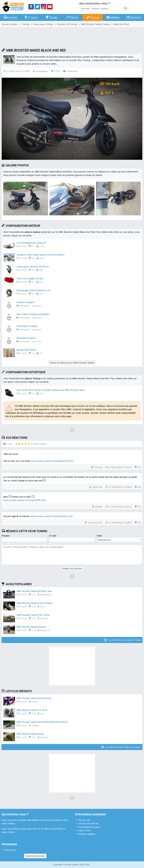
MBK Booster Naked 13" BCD (32, 710)
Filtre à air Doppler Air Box (30, 278)
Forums (10, 17)
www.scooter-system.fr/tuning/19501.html (51, 516)
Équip (51, 17)
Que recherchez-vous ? (95, 3)
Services (134, 17)
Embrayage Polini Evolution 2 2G (33, 290)
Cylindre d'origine (25, 302)
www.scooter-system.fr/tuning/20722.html (52, 461)
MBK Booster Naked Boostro (31, 627)
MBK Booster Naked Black (30, 734)
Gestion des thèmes (88, 823)
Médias (113, 17)
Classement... (11, 850)
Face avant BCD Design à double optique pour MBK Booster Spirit (51, 390)
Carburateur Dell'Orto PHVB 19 (33, 267)
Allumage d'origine (26, 338)
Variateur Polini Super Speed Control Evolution (41, 255)
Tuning (93, 17)
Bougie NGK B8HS (26, 350)
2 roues (31, 17)
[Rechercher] (126, 8)
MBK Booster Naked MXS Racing (34, 698)
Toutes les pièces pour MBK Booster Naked (72, 363)
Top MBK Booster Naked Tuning (122, 640)
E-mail (53, 536)
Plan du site (84, 820)
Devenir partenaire (35, 856)
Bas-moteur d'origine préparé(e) (33, 314)
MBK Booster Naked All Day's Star (34, 591)
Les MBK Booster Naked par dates (121, 747)
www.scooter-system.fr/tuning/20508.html (24, 500)
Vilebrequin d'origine (27, 326)
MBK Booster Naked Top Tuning (33, 615)
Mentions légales (87, 834)
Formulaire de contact (89, 827)
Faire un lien (85, 830)
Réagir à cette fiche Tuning (26, 531)
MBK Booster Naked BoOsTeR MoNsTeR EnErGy (42, 722)
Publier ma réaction (72, 569)
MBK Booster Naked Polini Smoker (34, 603)
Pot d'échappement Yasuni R (31, 243)
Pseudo (6, 536)
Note (100, 536)
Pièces (72, 17)
